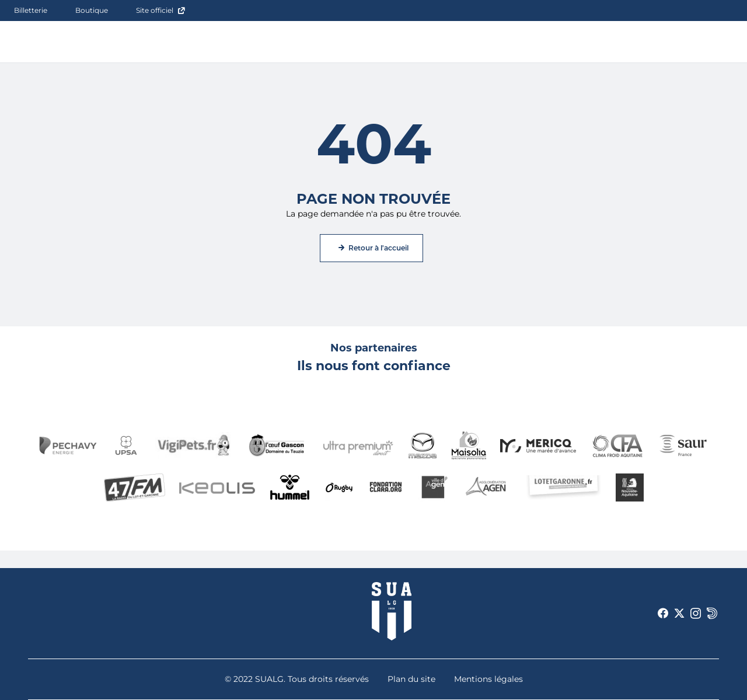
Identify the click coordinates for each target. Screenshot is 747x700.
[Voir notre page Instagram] (696, 614)
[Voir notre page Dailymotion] (712, 614)
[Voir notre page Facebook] (663, 614)
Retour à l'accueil (378, 248)
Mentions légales (488, 679)
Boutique (92, 10)
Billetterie (31, 10)
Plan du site (411, 679)
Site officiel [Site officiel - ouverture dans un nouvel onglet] (155, 10)
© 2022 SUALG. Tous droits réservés (297, 679)
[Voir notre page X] (679, 614)
